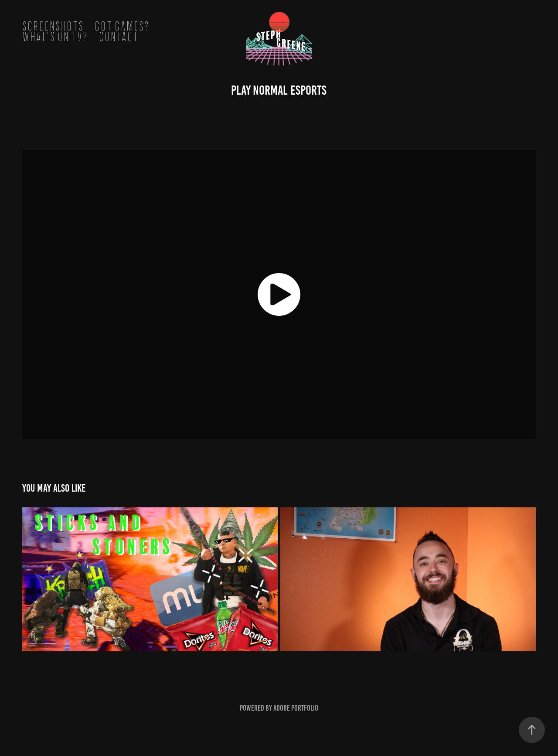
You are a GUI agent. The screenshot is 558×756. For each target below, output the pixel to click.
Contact (119, 37)
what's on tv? (55, 37)
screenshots (53, 26)
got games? (122, 26)
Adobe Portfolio (296, 708)
